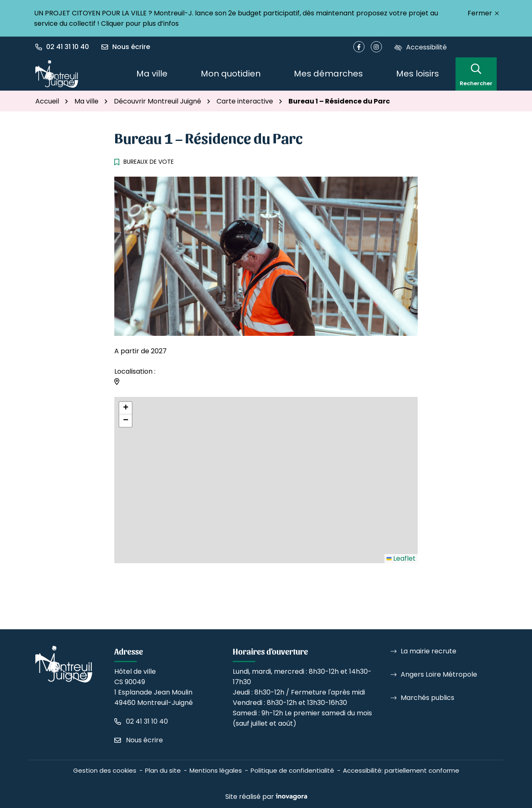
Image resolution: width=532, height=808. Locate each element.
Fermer (483, 13)
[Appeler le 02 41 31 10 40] (141, 721)
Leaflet (401, 558)
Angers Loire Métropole (439, 674)
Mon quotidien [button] (231, 74)
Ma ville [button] (152, 74)
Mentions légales (216, 770)
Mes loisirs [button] (417, 74)
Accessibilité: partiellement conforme (401, 770)
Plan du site (163, 770)
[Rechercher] (476, 74)
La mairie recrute (429, 651)
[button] (65, 47)
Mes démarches (328, 74)
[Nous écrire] (126, 47)
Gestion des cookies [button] (105, 770)
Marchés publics (427, 698)
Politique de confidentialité (292, 770)
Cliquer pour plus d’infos (140, 23)
